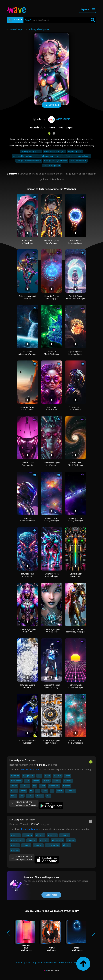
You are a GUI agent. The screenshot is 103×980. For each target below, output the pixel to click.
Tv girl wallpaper (75, 151)
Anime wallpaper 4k (78, 161)
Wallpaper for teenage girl (51, 156)
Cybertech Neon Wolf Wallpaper (52, 575)
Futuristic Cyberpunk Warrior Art (28, 631)
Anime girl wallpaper (39, 29)
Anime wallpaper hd (52, 165)
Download (51, 105)
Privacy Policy (65, 962)
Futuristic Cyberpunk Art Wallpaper (52, 464)
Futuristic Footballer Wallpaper (28, 742)
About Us (30, 962)
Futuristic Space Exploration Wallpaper (76, 297)
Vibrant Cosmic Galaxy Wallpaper (52, 519)
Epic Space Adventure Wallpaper (27, 353)
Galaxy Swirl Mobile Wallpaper (76, 464)
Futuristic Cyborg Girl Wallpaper (52, 242)
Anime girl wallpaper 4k (31, 151)
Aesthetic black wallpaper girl (25, 156)
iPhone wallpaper (29, 829)
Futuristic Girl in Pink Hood (27, 242)
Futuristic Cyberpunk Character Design (52, 686)
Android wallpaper (30, 770)
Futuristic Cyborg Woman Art (28, 686)
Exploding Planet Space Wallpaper (76, 353)
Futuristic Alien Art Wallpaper (27, 575)
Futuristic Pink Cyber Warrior (27, 464)
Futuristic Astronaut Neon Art (28, 297)
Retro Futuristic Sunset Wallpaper (76, 686)
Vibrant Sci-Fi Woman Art (52, 408)
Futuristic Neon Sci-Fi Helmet (76, 408)
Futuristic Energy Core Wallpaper (52, 297)
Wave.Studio (59, 119)
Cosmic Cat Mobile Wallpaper (51, 353)
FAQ (76, 962)
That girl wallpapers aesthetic (29, 161)
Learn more (51, 895)
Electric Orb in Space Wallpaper (76, 242)
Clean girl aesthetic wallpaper (78, 156)
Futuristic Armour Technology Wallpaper (76, 631)
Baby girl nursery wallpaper (56, 161)
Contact (20, 962)
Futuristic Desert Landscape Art (28, 408)
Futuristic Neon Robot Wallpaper (27, 519)
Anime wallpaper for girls (54, 151)
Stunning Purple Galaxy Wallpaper (76, 519)
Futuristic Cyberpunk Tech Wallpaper (52, 742)
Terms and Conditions (47, 962)
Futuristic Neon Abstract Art (76, 575)
